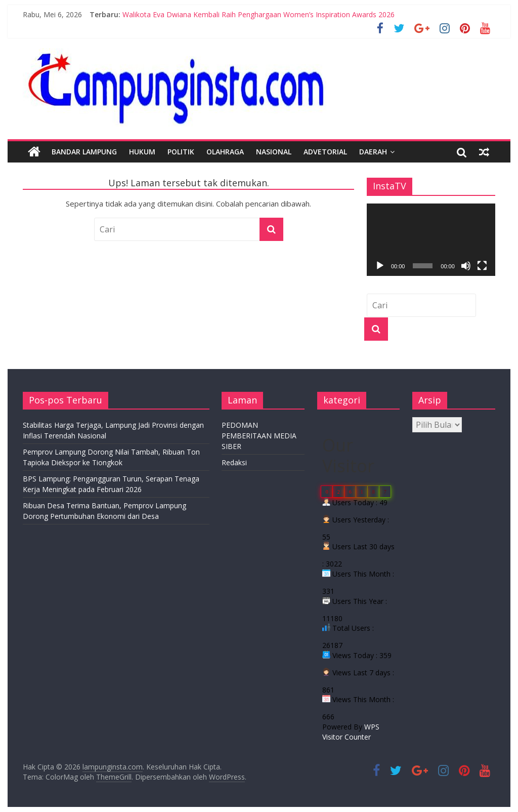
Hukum (142, 152)
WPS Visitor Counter (351, 732)
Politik (181, 152)
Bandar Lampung (84, 152)
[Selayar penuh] (482, 266)
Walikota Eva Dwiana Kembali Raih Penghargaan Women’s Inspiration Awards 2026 (258, 14)
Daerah (373, 152)
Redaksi (234, 462)
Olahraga (225, 152)
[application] (431, 240)
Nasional (274, 152)
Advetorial (325, 152)
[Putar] (380, 266)
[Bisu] (466, 266)
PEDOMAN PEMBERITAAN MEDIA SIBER (259, 436)
